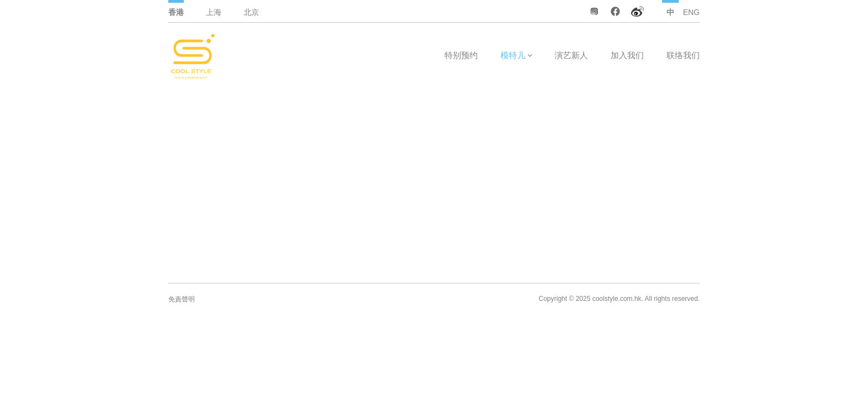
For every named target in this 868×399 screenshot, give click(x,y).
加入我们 (627, 55)
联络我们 (683, 55)
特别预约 (461, 55)
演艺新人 (571, 55)
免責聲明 (182, 299)
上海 (214, 12)
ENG (691, 12)
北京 (251, 12)
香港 (176, 12)
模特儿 (513, 55)
